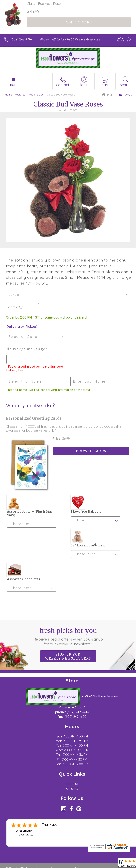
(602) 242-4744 (21, 39)
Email (125, 95)
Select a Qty (15, 307)
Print (109, 95)
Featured (20, 95)
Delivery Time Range (26, 349)
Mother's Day (36, 95)
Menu (14, 84)
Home (8, 95)
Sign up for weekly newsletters (68, 656)
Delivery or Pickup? (22, 327)
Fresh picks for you (68, 637)
